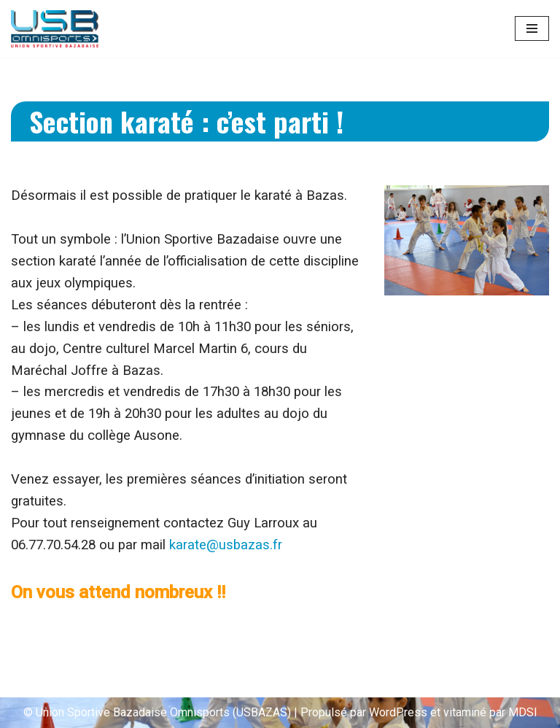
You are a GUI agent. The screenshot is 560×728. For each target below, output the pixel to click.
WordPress (398, 712)
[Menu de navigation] (532, 28)
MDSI (523, 712)
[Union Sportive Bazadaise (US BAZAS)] (55, 29)
